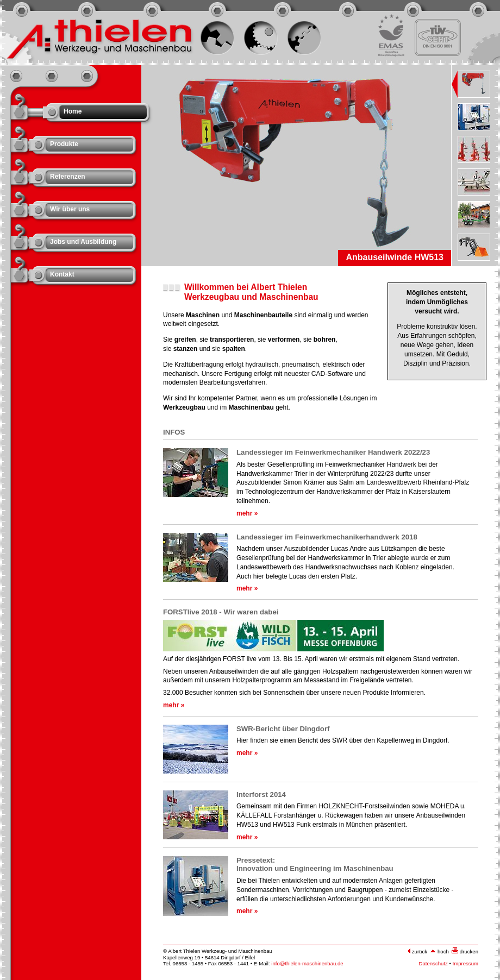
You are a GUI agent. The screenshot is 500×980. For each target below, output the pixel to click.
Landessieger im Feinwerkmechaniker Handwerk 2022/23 (333, 452)
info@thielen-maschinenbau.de (307, 963)
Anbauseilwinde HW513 (395, 257)
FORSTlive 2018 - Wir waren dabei (221, 612)
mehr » (247, 513)
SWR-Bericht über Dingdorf (283, 729)
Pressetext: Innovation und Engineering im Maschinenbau (315, 864)
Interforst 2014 (261, 794)
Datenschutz (433, 963)
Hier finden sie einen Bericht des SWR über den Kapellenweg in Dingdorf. (343, 740)
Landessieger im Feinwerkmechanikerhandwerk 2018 (327, 537)
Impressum (465, 963)
